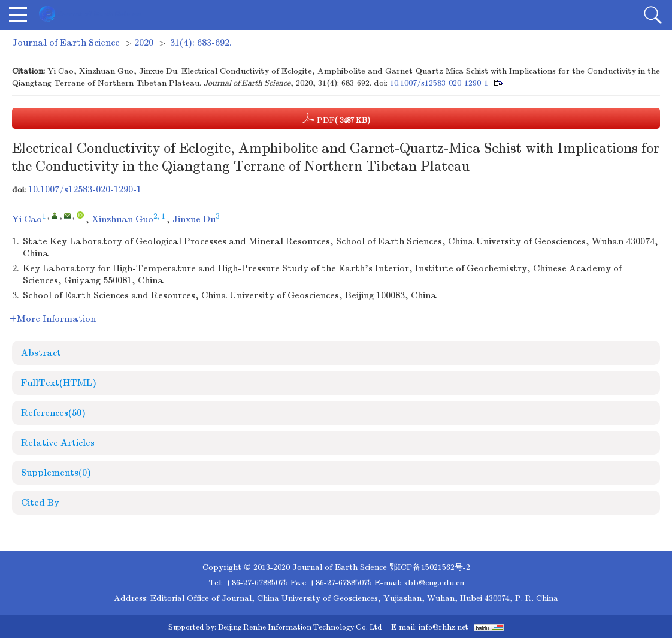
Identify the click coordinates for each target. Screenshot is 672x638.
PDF (336, 119)
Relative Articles (58, 443)
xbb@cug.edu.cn (434, 583)
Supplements (56, 473)
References (53, 413)
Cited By (40, 503)
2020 (144, 43)
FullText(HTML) (59, 383)
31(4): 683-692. (201, 43)
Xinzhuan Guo (122, 219)
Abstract (41, 353)
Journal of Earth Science (66, 43)
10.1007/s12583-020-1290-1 (439, 83)
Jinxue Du (194, 219)
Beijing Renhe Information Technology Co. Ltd (300, 627)
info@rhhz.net (444, 627)
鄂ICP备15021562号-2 (430, 567)
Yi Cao (27, 219)
